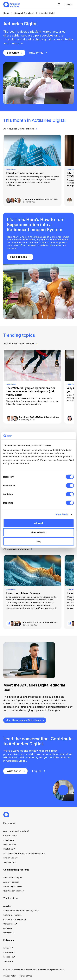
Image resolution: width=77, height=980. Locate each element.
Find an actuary (10, 858)
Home (6, 13)
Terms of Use (26, 976)
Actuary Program (11, 882)
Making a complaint (12, 915)
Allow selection (38, 532)
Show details (62, 514)
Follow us (9, 940)
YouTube (7, 961)
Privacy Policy (10, 976)
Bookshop (8, 849)
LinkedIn (7, 948)
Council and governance (15, 919)
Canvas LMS (9, 835)
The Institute (11, 898)
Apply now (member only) (15, 831)
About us (7, 906)
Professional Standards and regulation (21, 910)
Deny (38, 541)
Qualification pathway (13, 891)
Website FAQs (10, 862)
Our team (8, 928)
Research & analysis (24, 13)
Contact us (9, 933)
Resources (9, 823)
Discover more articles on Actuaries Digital (23, 853)
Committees (9, 924)
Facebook (8, 957)
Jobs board (9, 840)
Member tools (10, 844)
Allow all (39, 523)
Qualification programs (16, 870)
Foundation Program (13, 877)
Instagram (8, 952)
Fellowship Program (13, 886)
